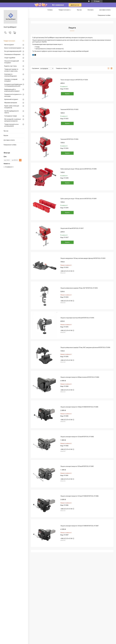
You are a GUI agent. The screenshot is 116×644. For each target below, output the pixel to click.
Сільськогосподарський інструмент (12, 62)
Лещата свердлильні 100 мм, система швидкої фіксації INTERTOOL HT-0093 (83, 258)
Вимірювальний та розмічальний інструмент (12, 90)
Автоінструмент (9, 45)
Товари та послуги (9, 41)
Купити (67, 94)
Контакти (91, 10)
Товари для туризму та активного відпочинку (11, 70)
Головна (50, 10)
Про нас (6, 131)
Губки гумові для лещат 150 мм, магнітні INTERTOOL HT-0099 (78, 199)
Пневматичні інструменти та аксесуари (13, 95)
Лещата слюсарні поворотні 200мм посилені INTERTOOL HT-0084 (80, 377)
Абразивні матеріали (11, 103)
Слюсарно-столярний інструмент (11, 80)
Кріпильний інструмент (11, 99)
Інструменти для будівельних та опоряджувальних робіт (13, 85)
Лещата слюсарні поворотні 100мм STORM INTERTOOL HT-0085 (79, 407)
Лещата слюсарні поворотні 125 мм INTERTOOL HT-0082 (77, 437)
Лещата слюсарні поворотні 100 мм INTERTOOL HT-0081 (77, 466)
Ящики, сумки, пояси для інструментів (12, 107)
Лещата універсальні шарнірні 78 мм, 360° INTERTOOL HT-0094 (79, 288)
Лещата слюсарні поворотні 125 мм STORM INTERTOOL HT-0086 (79, 496)
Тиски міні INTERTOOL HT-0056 (69, 139)
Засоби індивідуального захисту (12, 112)
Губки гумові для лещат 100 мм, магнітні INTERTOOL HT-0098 (78, 169)
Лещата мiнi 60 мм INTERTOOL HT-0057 (72, 228)
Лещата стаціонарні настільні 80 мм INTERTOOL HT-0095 (77, 318)
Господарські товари (11, 116)
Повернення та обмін (10, 145)
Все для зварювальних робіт (13, 51)
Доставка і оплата (9, 140)
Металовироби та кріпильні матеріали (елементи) (13, 120)
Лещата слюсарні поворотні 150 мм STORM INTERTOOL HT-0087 (79, 526)
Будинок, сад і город (10, 66)
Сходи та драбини (10, 58)
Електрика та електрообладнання (10, 75)
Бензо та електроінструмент (13, 48)
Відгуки (6, 135)
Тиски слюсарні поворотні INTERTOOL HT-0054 (74, 80)
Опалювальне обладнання (12, 54)
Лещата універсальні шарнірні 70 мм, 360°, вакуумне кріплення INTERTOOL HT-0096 (85, 347)
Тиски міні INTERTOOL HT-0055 (69, 109)
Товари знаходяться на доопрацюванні (11, 125)
